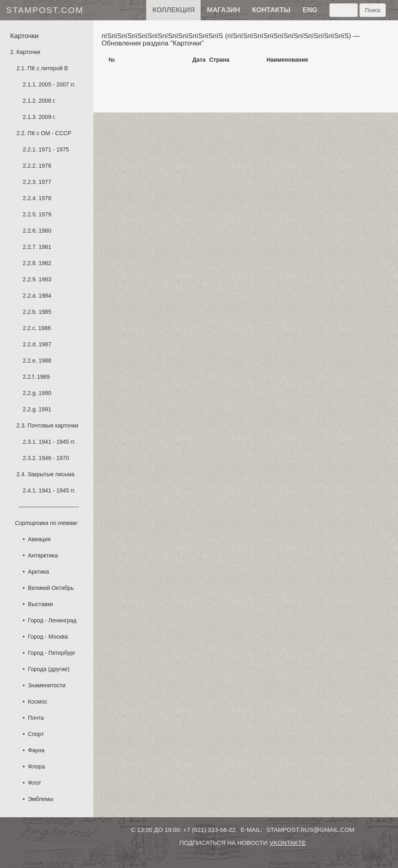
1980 (45, 231)
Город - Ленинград (52, 620)
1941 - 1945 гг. (57, 442)
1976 (45, 166)
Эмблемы (41, 799)
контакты (271, 10)
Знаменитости (47, 685)
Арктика (39, 572)
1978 (45, 198)
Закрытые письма (51, 474)
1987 (45, 344)
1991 (45, 409)
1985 (45, 312)
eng (310, 10)
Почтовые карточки (53, 425)
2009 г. (47, 117)
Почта (36, 718)
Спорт (36, 734)
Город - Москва (48, 637)
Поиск (373, 10)
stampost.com (45, 10)
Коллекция (173, 10)
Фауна (36, 750)
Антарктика (43, 555)
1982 (45, 263)
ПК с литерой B (48, 68)
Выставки (41, 604)
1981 (45, 247)
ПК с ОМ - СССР (50, 133)
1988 (45, 361)
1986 (44, 328)
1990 (45, 393)
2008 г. (47, 101)
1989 (43, 377)
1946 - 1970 (54, 458)
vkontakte (288, 843)
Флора (37, 767)
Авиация (39, 539)
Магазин (223, 10)
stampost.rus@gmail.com (310, 830)
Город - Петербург (52, 653)
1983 (45, 279)
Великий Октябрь (51, 588)
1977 (45, 182)
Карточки (28, 52)
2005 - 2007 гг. (57, 84)
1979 (45, 214)
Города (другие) (49, 669)
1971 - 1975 (54, 149)
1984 (45, 296)
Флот (35, 783)
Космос (38, 702)
